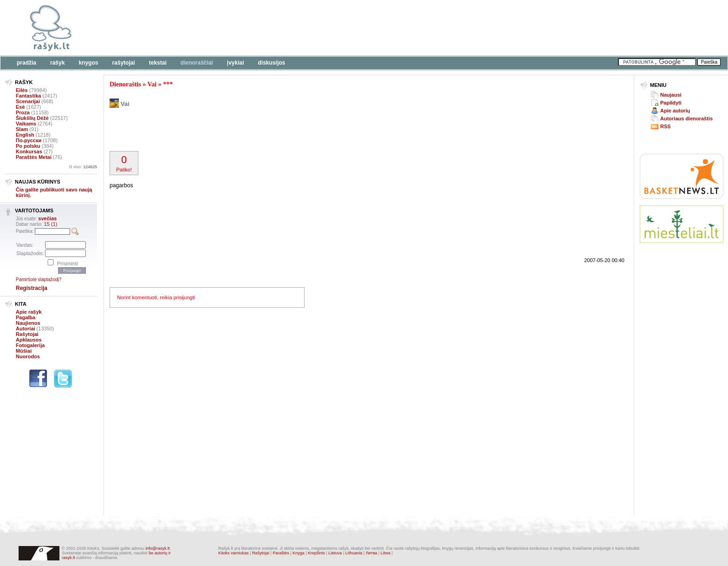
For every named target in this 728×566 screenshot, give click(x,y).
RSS (666, 126)
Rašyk (57, 63)
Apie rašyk (29, 312)
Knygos (88, 63)
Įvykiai (236, 63)
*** (168, 84)
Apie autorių (675, 111)
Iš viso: (83, 167)
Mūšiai (24, 351)
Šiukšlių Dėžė (32, 118)
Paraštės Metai (34, 157)
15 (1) (51, 224)
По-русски (29, 140)
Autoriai (26, 329)
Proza (23, 112)
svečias (47, 218)
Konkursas (29, 151)
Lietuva (335, 553)
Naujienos (28, 323)
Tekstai (158, 63)
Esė (20, 107)
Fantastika (28, 96)
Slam (22, 129)
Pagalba (26, 317)
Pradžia (26, 63)
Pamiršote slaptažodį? (39, 280)
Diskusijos (272, 63)
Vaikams (26, 124)
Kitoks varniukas (234, 553)
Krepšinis (316, 553)
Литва (372, 553)
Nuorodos (28, 356)
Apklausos (29, 340)
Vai (152, 84)
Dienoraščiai (197, 63)
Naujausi (671, 95)
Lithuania (354, 553)
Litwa (386, 553)
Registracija (32, 288)
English (25, 135)
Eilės (22, 90)
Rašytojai (123, 63)
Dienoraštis (125, 84)
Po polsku (28, 146)
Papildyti (671, 103)
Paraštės (281, 553)
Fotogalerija (30, 345)
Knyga (299, 553)
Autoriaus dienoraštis (686, 118)
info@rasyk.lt (157, 548)
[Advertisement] (286, 28)
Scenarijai (28, 101)
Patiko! (124, 163)
